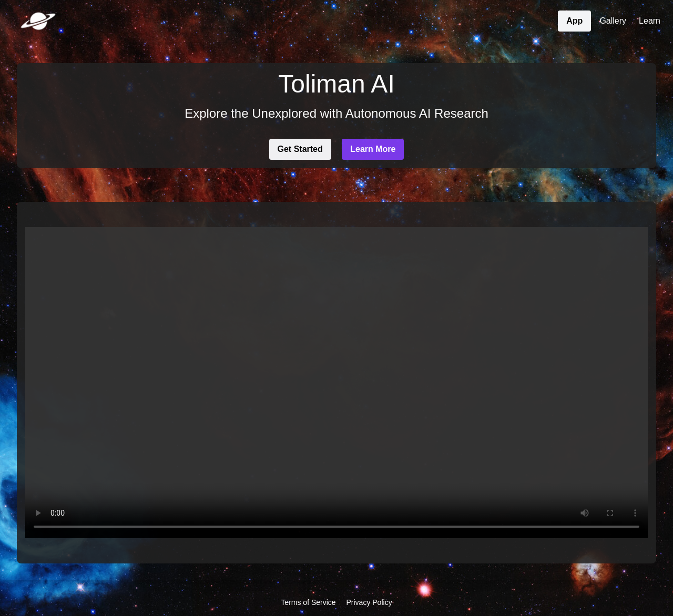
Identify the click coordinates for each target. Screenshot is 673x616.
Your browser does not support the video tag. (336, 383)
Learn (650, 21)
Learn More (373, 149)
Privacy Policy (369, 602)
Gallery (613, 21)
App (574, 21)
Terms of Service (308, 602)
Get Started (300, 149)
